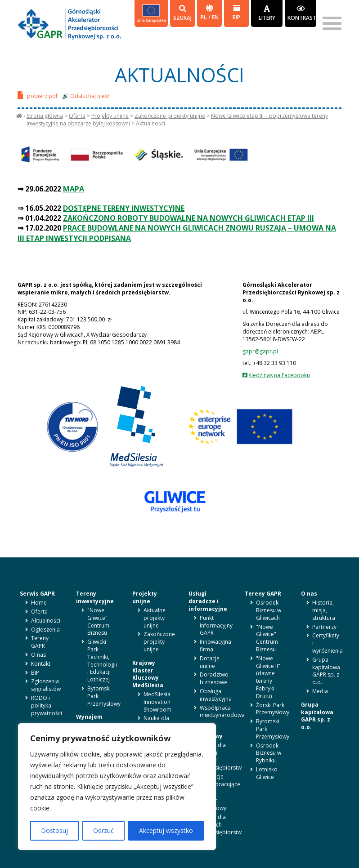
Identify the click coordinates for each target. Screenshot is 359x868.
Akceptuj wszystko (166, 830)
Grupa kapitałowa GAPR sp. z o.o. (326, 671)
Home (39, 603)
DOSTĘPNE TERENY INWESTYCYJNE (124, 208)
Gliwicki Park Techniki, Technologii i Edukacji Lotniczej (102, 661)
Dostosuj (54, 830)
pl (204, 17)
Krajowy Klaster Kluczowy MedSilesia (148, 674)
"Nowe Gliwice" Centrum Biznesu (98, 621)
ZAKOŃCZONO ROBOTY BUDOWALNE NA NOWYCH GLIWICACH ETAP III (188, 218)
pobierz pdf (38, 95)
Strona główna (45, 116)
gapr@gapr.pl (260, 351)
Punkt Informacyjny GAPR (216, 625)
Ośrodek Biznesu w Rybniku (269, 753)
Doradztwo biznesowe (214, 678)
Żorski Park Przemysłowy (273, 709)
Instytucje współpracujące (220, 780)
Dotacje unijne (210, 662)
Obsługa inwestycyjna (216, 695)
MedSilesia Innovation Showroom (157, 702)
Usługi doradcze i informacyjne (208, 601)
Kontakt (41, 664)
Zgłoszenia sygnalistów (46, 685)
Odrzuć (103, 830)
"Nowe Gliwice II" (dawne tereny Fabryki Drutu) (268, 677)
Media (320, 691)
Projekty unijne (110, 116)
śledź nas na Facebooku (279, 375)
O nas (38, 655)
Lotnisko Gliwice (267, 773)
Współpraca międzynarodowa (222, 712)
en (215, 17)
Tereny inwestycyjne (95, 597)
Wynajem (89, 717)
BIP (236, 13)
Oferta (77, 116)
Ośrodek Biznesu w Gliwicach (269, 610)
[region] (117, 787)
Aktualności (46, 621)
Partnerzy (324, 627)
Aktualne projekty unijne (155, 618)
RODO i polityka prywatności (47, 706)
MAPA (74, 189)
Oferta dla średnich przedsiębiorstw (221, 825)
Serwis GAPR (37, 594)
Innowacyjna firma (215, 645)
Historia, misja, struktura (324, 610)
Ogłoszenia (45, 630)
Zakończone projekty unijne (170, 116)
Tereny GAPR (40, 642)
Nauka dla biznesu (156, 722)
